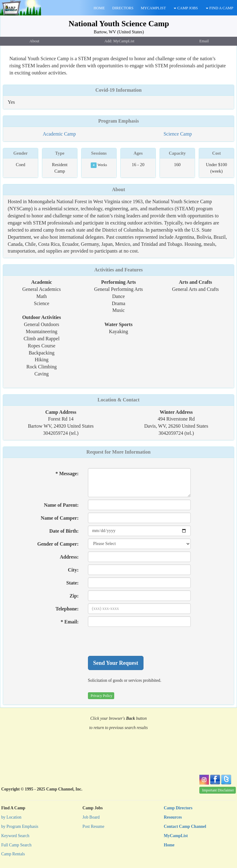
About (119, 189)
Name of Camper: (60, 518)
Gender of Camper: (58, 544)
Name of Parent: (61, 505)
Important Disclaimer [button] (218, 790)
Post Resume (93, 826)
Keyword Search (15, 836)
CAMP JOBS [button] (186, 8)
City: (73, 570)
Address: (69, 557)
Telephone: (67, 609)
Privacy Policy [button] (102, 696)
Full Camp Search (16, 845)
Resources (173, 817)
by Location (11, 817)
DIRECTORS (123, 8)
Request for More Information (118, 452)
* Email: (70, 622)
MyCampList (176, 836)
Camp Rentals (13, 854)
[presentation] (135, 641)
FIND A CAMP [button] (220, 8)
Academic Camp (59, 134)
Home (169, 845)
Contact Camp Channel (185, 826)
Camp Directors (178, 808)
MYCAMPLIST (153, 8)
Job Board (91, 817)
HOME (99, 8)
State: (73, 583)
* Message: (67, 474)
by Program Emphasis (20, 826)
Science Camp (178, 134)
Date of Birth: (64, 531)
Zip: (74, 596)
